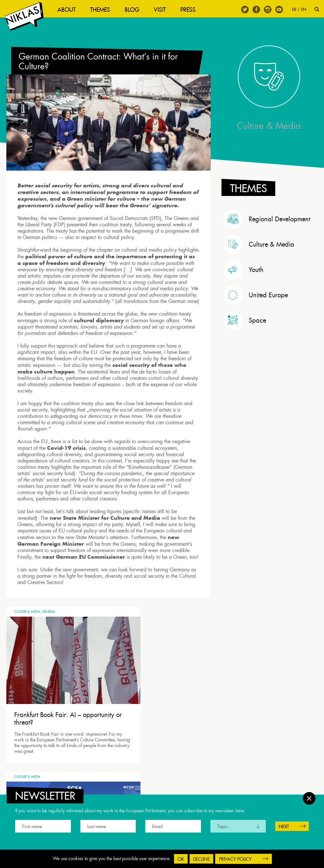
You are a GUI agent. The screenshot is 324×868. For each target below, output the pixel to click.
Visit (163, 10)
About (70, 10)
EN (304, 9)
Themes (103, 10)
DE (294, 9)
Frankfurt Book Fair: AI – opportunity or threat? (48, 713)
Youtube (279, 9)
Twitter (245, 9)
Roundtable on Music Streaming (150, 713)
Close (309, 795)
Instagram (268, 9)
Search (317, 9)
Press (191, 10)
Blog (135, 10)
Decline (201, 859)
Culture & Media (27, 634)
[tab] (271, 230)
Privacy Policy (235, 859)
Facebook (256, 9)
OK (181, 859)
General (49, 634)
